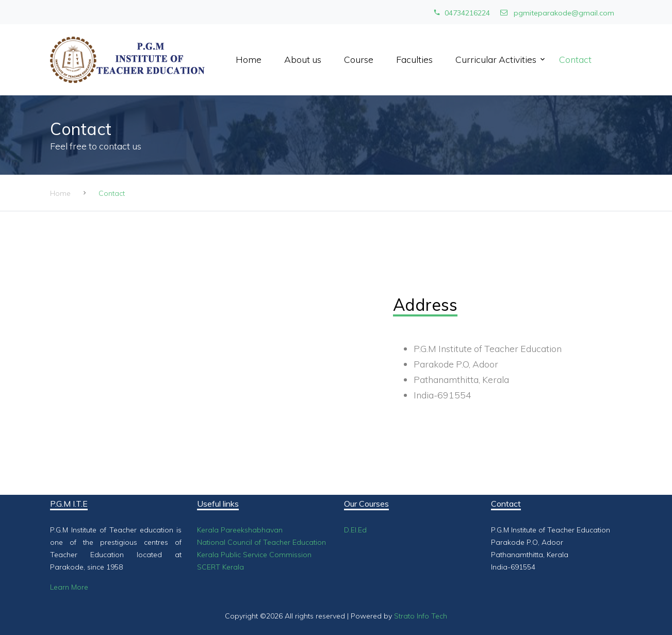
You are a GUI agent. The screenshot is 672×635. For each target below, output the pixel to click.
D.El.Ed (355, 530)
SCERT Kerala (220, 567)
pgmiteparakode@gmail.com (557, 13)
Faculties (414, 59)
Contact (575, 59)
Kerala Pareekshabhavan (240, 530)
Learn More (69, 587)
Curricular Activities (496, 59)
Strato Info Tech (421, 616)
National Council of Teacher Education (261, 542)
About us (303, 59)
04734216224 (462, 13)
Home (249, 59)
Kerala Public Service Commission (254, 555)
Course (359, 59)
